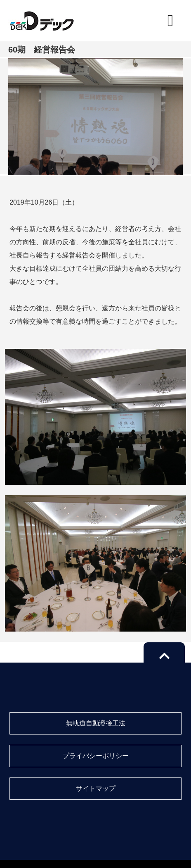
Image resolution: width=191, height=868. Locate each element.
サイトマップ (96, 788)
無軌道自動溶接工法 (96, 723)
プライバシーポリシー (96, 756)
